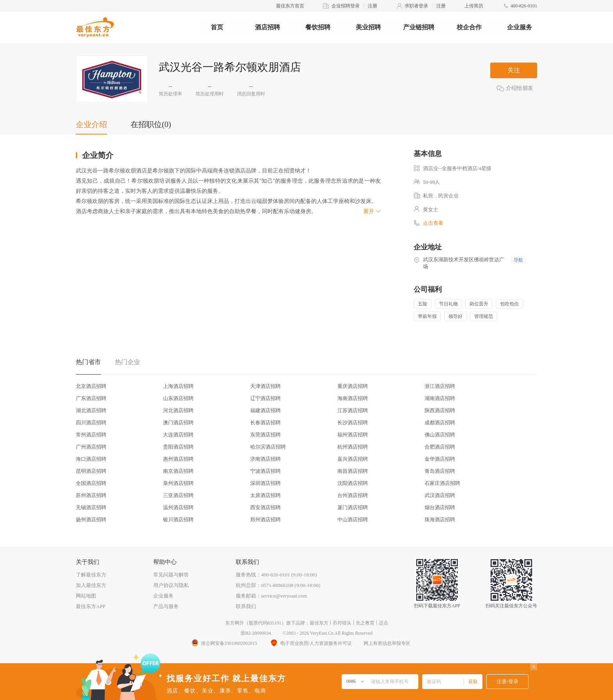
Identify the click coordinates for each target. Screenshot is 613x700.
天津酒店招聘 (265, 386)
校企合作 (469, 27)
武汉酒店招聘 (440, 495)
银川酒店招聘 (178, 520)
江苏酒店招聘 (353, 410)
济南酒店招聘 (265, 459)
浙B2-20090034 (256, 633)
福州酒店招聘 (353, 435)
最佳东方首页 (290, 6)
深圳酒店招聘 (265, 483)
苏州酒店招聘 (91, 495)
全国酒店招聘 (91, 483)
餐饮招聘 (318, 27)
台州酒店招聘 (353, 495)
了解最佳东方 (91, 575)
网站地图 (86, 596)
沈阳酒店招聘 (353, 483)
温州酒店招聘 (178, 507)
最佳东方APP (91, 606)
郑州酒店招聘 (265, 520)
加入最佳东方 (91, 585)
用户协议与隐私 (171, 585)
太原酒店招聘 (265, 495)
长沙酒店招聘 (353, 423)
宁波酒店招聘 (265, 471)
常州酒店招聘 (91, 435)
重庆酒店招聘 (353, 386)
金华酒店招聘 (440, 459)
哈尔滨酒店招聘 (268, 447)
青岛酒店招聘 (440, 471)
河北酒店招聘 (178, 410)
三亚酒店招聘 (178, 495)
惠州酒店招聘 (178, 459)
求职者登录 (416, 6)
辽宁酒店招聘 (265, 398)
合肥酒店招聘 (440, 447)
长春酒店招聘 (265, 423)
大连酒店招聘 (178, 435)
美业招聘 (368, 27)
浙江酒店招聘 (440, 386)
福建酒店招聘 (265, 410)
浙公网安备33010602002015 (224, 643)
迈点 (384, 623)
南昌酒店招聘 (353, 471)
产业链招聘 (419, 27)
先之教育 (365, 623)
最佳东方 (319, 623)
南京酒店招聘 (178, 471)
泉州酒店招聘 (178, 483)
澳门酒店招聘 (178, 423)
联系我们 (246, 606)
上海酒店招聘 (178, 386)
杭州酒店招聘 (353, 447)
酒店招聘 (267, 27)
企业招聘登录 (346, 6)
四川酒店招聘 (91, 423)
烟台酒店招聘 (440, 507)
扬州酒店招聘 (91, 520)
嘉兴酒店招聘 (353, 459)
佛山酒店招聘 (440, 435)
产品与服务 (166, 606)
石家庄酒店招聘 (442, 483)
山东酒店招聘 (178, 398)
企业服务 (520, 27)
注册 (373, 6)
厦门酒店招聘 (353, 507)
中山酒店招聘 (353, 520)
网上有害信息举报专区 (387, 643)
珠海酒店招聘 (440, 520)
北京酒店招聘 (91, 386)
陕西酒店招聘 (440, 410)
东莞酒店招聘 (265, 435)
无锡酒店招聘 (91, 507)
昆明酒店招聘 (91, 471)
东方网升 (235, 623)
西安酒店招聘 (265, 507)
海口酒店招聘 (91, 459)
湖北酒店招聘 (91, 410)
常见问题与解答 (171, 575)
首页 (217, 27)
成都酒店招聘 (440, 423)
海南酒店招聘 (353, 398)
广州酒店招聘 (91, 447)
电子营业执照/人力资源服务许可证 (310, 643)
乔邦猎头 (342, 623)
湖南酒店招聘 (440, 398)
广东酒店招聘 (91, 398)
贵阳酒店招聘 (178, 447)
